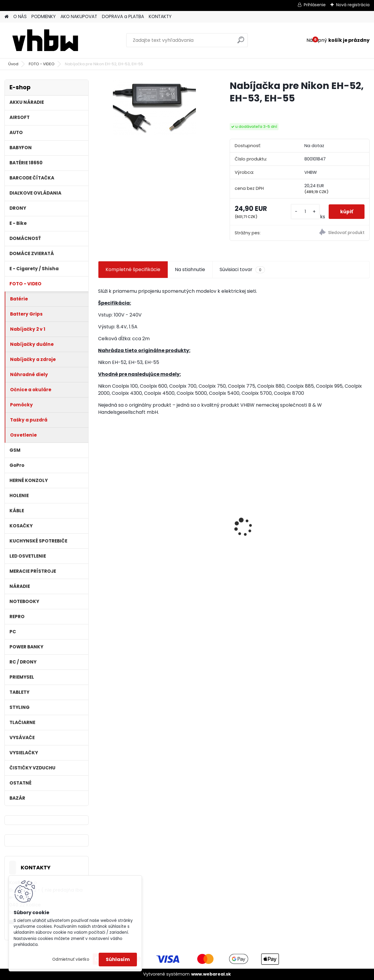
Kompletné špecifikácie (133, 269)
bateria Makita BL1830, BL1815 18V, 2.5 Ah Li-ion (198, 519)
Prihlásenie (315, 5)
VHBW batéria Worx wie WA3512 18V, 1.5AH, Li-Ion (130, 519)
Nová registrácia (353, 5)
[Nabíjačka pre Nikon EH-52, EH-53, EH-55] (154, 107)
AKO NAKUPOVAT (79, 16)
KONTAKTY (160, 16)
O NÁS (20, 16)
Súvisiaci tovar (242, 270)
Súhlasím (118, 959)
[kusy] (305, 212)
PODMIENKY (44, 16)
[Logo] (45, 40)
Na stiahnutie (190, 269)
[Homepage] (7, 17)
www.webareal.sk (211, 974)
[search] (241, 42)
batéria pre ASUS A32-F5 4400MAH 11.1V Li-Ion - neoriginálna (268, 514)
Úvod (13, 64)
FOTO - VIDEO (42, 64)
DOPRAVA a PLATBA (123, 16)
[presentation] (101, 517)
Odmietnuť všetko (71, 959)
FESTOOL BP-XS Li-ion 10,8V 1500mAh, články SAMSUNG (335, 523)
